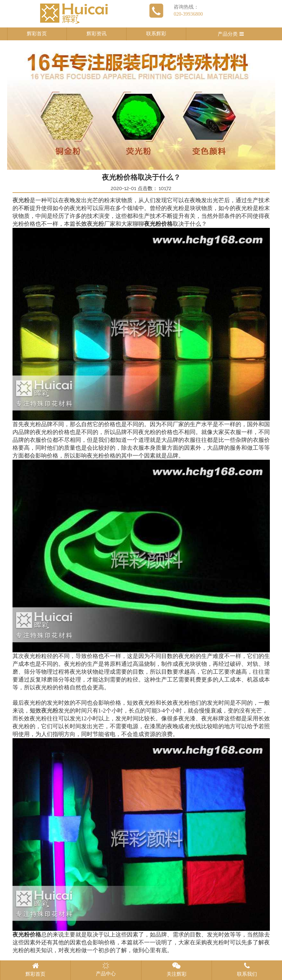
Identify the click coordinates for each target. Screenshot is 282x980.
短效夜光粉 (44, 711)
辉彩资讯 (97, 34)
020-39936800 (188, 14)
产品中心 (106, 969)
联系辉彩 (156, 34)
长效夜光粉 (90, 224)
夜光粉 (21, 200)
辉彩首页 (37, 34)
